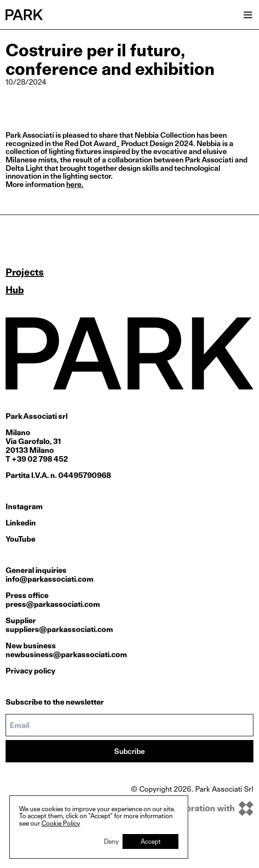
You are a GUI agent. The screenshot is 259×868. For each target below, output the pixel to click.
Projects (25, 272)
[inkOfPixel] (192, 808)
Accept (151, 841)
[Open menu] (248, 15)
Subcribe (129, 751)
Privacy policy (31, 671)
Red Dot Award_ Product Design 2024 (129, 144)
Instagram (24, 507)
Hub (15, 290)
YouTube (20, 539)
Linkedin (21, 523)
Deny (111, 841)
